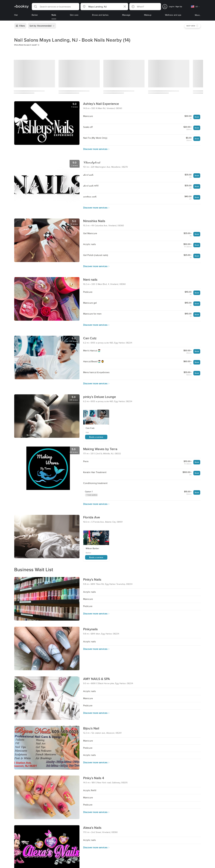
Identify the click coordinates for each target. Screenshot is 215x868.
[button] (56, 7)
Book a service (96, 437)
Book (197, 117)
